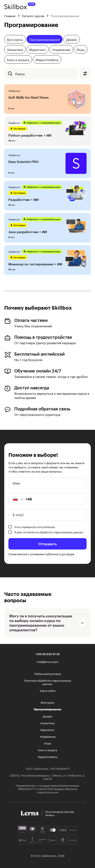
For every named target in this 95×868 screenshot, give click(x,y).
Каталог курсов (33, 16)
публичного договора (60, 554)
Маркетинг (38, 49)
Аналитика (15, 49)
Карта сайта (48, 690)
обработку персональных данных (61, 532)
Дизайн (72, 39)
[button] (16, 499)
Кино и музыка (18, 59)
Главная (10, 16)
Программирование (45, 39)
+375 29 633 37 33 (47, 654)
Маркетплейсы (47, 59)
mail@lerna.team (48, 661)
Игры (81, 49)
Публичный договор (47, 673)
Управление (61, 49)
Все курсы (15, 39)
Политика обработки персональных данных (48, 682)
